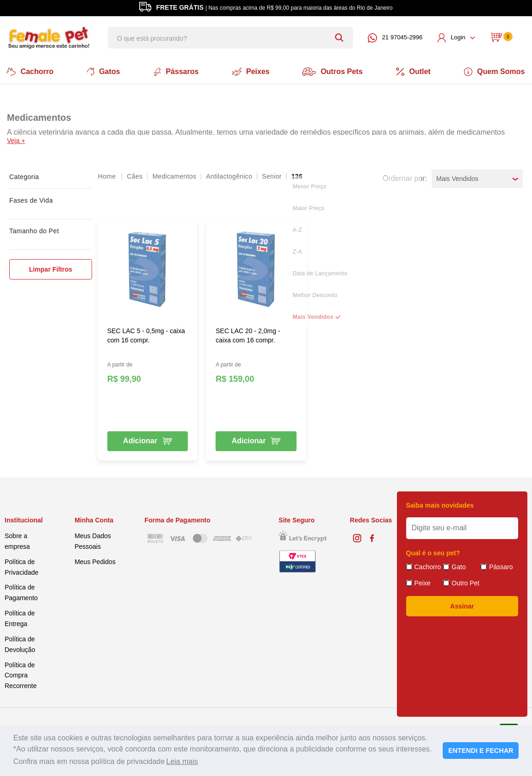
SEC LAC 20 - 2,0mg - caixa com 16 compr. (248, 335)
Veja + (16, 140)
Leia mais (182, 761)
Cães (135, 175)
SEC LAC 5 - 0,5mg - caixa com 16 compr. (146, 335)
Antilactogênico (229, 175)
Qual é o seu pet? (433, 552)
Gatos (102, 71)
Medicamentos (174, 175)
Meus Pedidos (95, 561)
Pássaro (501, 565)
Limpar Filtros (51, 268)
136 (297, 175)
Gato (458, 565)
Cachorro (28, 71)
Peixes (251, 71)
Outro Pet (465, 582)
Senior (272, 175)
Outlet (415, 71)
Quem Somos (497, 71)
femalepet (108, 175)
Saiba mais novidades (440, 504)
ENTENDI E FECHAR (481, 751)
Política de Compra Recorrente (21, 674)
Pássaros (175, 71)
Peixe (423, 582)
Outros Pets (334, 71)
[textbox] (230, 38)
